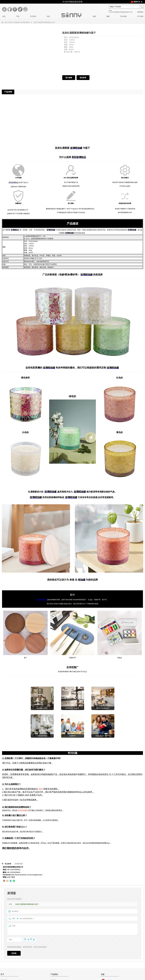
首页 (4, 16)
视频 (108, 16)
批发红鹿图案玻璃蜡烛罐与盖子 (26, 904)
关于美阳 (140, 16)
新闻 (94, 16)
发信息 (14, 953)
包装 (48, 16)
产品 (18, 16)
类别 (11, 22)
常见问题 (123, 16)
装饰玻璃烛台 (25, 22)
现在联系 (83, 78)
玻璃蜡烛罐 (19, 864)
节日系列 (33, 16)
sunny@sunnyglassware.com (122, 12)
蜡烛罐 (17, 22)
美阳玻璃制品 (42, 600)
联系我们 (140, 12)
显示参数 (69, 78)
